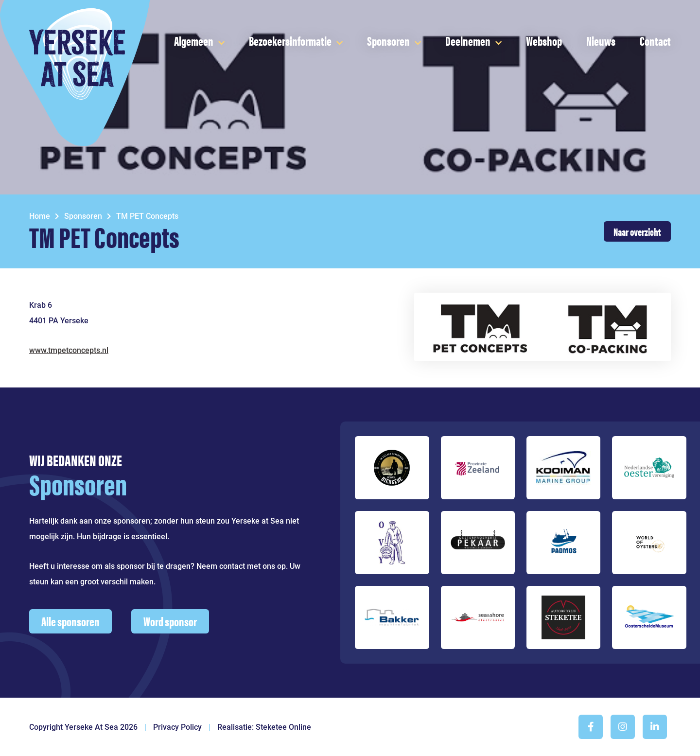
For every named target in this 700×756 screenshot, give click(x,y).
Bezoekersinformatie (290, 41)
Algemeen (194, 41)
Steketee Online (283, 727)
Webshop (544, 41)
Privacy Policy (177, 727)
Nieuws (601, 41)
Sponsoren (388, 41)
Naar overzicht (637, 231)
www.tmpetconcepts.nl (69, 350)
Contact (655, 41)
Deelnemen (468, 41)
